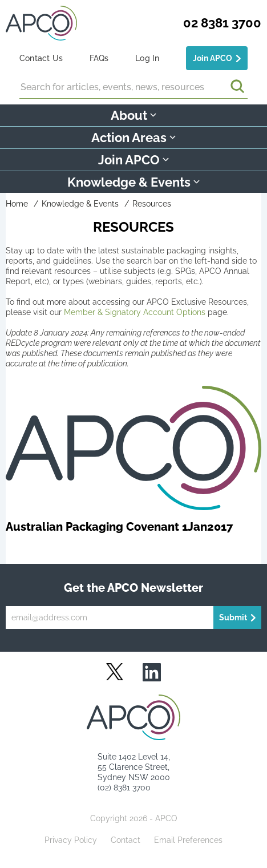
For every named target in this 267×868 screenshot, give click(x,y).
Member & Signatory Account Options (135, 312)
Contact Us (41, 58)
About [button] (133, 115)
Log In (147, 58)
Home (17, 204)
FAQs (99, 58)
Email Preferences (188, 840)
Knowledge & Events (80, 204)
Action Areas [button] (133, 138)
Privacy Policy (71, 840)
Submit (233, 617)
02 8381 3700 (222, 23)
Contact (126, 840)
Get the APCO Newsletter (133, 588)
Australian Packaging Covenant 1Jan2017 (120, 527)
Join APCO (213, 58)
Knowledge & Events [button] (133, 182)
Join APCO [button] (133, 160)
